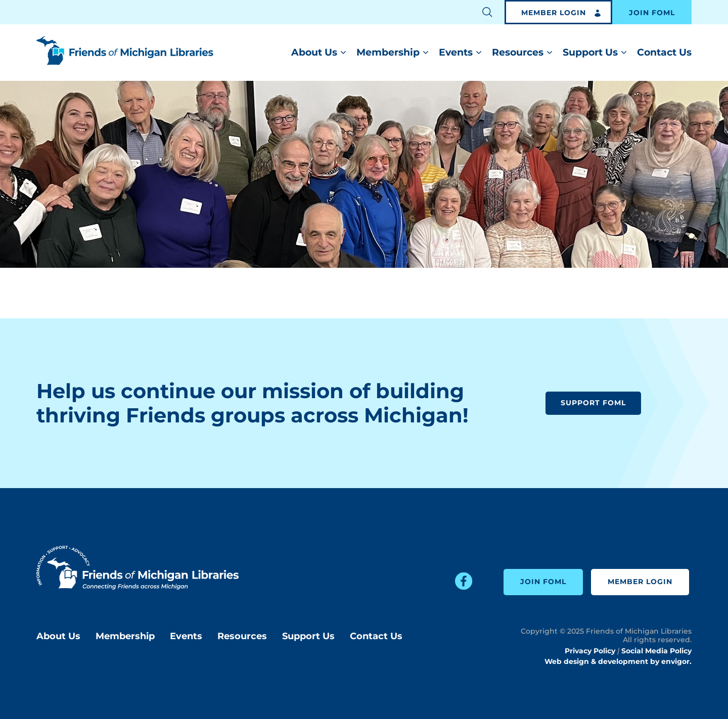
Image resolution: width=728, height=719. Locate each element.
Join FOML (652, 13)
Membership (388, 52)
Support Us (590, 52)
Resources (518, 52)
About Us (314, 52)
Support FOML (593, 403)
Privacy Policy (590, 651)
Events (456, 52)
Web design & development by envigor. (618, 661)
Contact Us (664, 52)
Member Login (554, 13)
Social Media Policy (656, 651)
